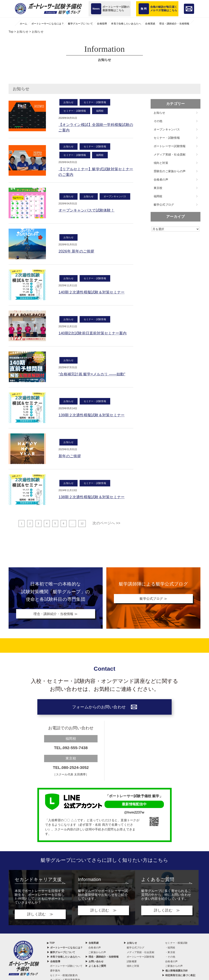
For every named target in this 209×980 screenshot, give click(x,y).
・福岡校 (170, 950)
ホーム (24, 24)
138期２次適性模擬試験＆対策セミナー (95, 499)
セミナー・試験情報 (95, 102)
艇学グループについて (81, 24)
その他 (158, 121)
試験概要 (132, 964)
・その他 (170, 959)
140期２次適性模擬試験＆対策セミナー (95, 294)
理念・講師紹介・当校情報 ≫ (56, 616)
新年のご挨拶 (71, 458)
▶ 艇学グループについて (61, 955)
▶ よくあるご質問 (96, 968)
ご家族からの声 (97, 955)
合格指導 (102, 24)
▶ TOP (51, 945)
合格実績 (150, 24)
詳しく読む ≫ (40, 916)
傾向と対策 (161, 163)
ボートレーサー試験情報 (170, 146)
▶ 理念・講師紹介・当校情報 (102, 959)
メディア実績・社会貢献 (170, 154)
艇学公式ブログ (164, 205)
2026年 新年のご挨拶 (78, 253)
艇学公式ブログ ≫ (153, 601)
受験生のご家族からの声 (170, 171)
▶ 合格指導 (54, 964)
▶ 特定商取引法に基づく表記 (179, 978)
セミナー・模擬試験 (176, 945)
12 (82, 526)
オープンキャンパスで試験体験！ (89, 212)
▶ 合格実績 (92, 945)
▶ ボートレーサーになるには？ (65, 950)
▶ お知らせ (130, 945)
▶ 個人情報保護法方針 (175, 973)
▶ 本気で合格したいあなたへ (64, 959)
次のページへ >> (106, 525)
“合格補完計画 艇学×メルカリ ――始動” (95, 376)
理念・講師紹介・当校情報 (174, 24)
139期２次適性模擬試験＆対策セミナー (95, 417)
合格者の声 (161, 180)
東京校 (158, 188)
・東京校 (170, 955)
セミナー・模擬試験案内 (64, 978)
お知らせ (68, 102)
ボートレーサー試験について (66, 968)
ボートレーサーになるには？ (48, 24)
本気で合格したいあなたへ (126, 24)
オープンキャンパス (115, 198)
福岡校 (100, 111)
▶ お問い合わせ (94, 964)
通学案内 (55, 973)
